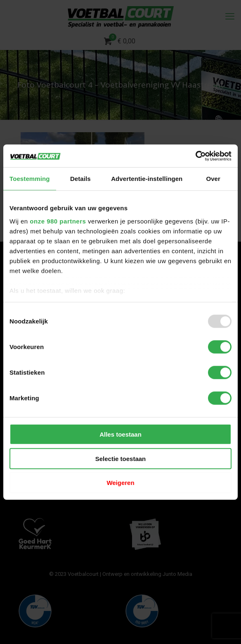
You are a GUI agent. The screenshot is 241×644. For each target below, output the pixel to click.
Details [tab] (80, 179)
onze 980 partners (58, 221)
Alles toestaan (120, 434)
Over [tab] (213, 179)
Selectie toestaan (121, 458)
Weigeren (120, 483)
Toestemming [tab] (30, 179)
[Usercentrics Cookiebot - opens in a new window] (195, 156)
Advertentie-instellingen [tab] (147, 179)
